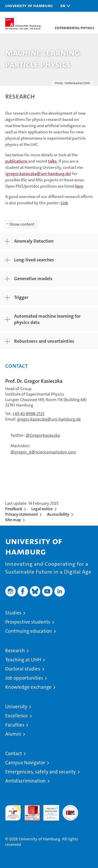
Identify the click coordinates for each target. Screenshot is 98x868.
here (79, 186)
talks (52, 161)
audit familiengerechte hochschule (13, 813)
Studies (13, 613)
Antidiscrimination (25, 781)
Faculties (15, 725)
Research (15, 651)
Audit (29, 808)
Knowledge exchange (28, 687)
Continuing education (29, 631)
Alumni (13, 734)
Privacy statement (22, 514)
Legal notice (42, 509)
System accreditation (70, 810)
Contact (14, 753)
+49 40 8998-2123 (28, 414)
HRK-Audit (48, 810)
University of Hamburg (29, 5)
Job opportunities (24, 678)
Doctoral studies (23, 669)
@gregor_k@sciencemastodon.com (43, 452)
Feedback (14, 509)
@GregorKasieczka (43, 435)
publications (16, 161)
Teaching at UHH (23, 660)
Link (64, 203)
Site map (13, 520)
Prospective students (28, 622)
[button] (64, 6)
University (16, 707)
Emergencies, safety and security (41, 772)
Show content (22, 224)
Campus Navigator (25, 763)
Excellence (17, 716)
